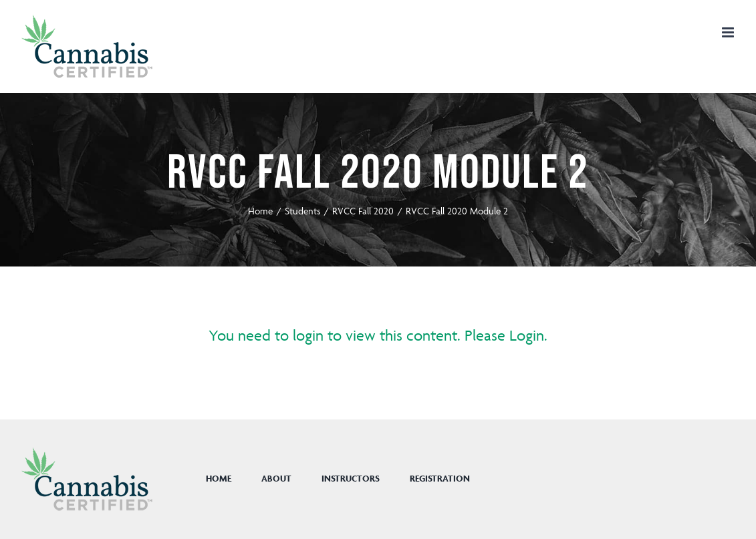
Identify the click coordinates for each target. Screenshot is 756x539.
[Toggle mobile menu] (729, 32)
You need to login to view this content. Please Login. (378, 336)
